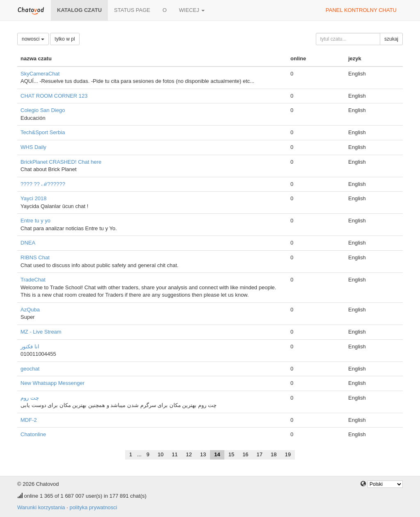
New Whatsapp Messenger (52, 383)
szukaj (391, 39)
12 (189, 454)
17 (260, 454)
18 (274, 454)
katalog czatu (79, 10)
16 (245, 454)
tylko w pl (65, 39)
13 (203, 454)
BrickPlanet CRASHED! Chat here (61, 162)
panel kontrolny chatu (361, 10)
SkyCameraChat (40, 74)
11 (175, 454)
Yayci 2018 (33, 198)
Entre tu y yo (35, 221)
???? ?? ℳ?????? (43, 184)
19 (288, 454)
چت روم (30, 398)
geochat (30, 369)
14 (217, 454)
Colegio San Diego (43, 110)
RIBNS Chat (35, 257)
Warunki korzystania (41, 507)
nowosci (33, 39)
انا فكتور (30, 347)
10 (160, 454)
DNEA (28, 243)
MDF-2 (29, 420)
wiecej (192, 10)
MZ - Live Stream (41, 332)
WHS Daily (33, 147)
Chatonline (33, 434)
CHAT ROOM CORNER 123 (54, 96)
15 (231, 454)
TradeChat (33, 280)
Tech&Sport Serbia (43, 132)
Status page (132, 10)
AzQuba (30, 310)
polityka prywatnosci (93, 507)
